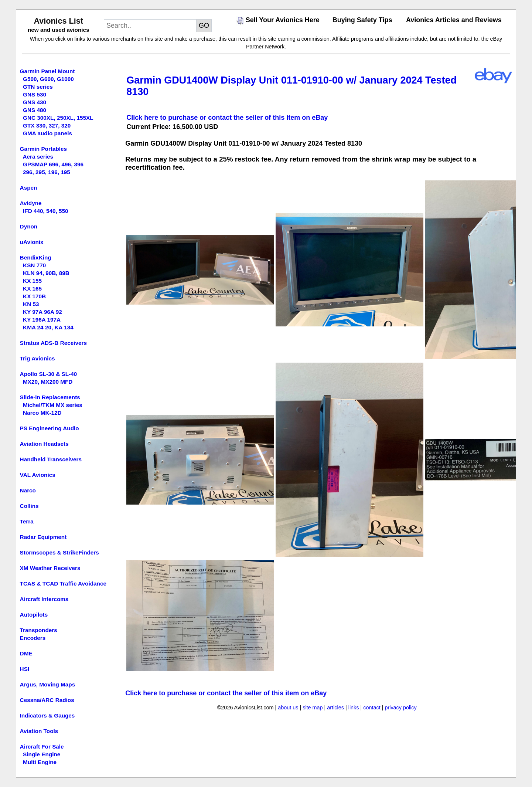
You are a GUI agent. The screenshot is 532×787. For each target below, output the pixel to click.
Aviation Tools (39, 731)
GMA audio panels (47, 133)
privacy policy (400, 708)
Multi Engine (40, 762)
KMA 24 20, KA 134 (48, 327)
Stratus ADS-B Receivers (53, 343)
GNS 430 (35, 102)
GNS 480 (35, 110)
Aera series (38, 157)
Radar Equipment (43, 537)
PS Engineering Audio (50, 428)
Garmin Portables (44, 149)
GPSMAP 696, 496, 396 (53, 164)
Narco (28, 490)
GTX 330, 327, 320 (47, 125)
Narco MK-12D (42, 413)
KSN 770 (34, 265)
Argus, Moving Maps (48, 684)
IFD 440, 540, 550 (45, 211)
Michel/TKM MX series (53, 405)
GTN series (38, 87)
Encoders (33, 638)
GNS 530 (35, 94)
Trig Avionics (37, 358)
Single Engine (42, 754)
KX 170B (34, 296)
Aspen (29, 188)
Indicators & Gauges (47, 715)
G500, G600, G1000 (48, 79)
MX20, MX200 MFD (48, 382)
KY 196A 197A (42, 320)
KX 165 (32, 289)
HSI (25, 669)
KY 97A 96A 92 (42, 312)
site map (313, 708)
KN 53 (31, 304)
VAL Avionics (38, 475)
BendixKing (36, 257)
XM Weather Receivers (50, 568)
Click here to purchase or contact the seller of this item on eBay (227, 118)
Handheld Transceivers (51, 459)
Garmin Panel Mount (47, 71)
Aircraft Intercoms (44, 599)
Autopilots (34, 615)
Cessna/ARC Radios (47, 700)
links (354, 708)
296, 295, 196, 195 (47, 172)
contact (372, 708)
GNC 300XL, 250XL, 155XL (58, 118)
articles (335, 708)
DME (26, 653)
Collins (29, 506)
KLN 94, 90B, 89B (46, 273)
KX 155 (32, 281)
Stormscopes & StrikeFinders (59, 552)
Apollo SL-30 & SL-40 (49, 374)
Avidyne (31, 203)
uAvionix (32, 242)
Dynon (29, 226)
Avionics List (58, 21)
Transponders (39, 630)
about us (288, 708)
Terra (27, 521)
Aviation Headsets (44, 444)
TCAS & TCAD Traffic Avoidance (63, 584)
